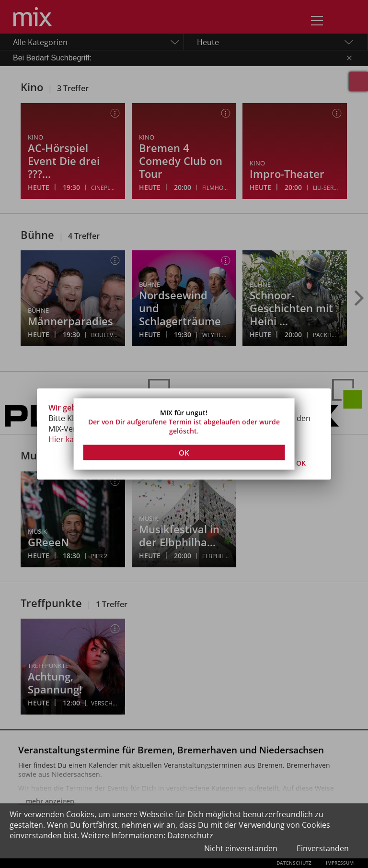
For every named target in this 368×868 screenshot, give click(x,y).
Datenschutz (190, 835)
